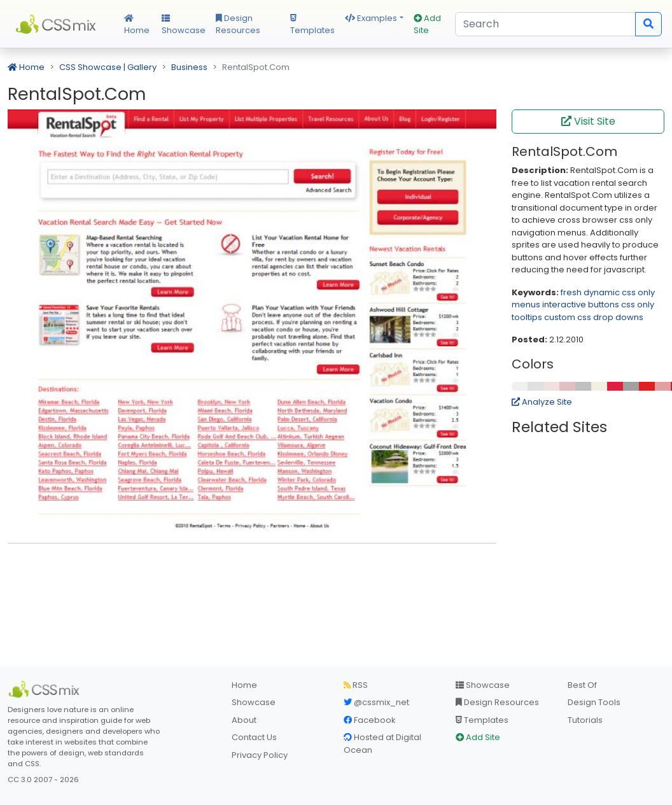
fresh (571, 292)
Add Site (427, 24)
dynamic (602, 292)
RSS (356, 685)
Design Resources (238, 24)
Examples (371, 18)
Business (189, 67)
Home (137, 25)
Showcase (184, 25)
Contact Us (254, 737)
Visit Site (588, 121)
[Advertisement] (252, 573)
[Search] (545, 24)
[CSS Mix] (46, 689)
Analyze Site (542, 402)
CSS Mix (58, 24)
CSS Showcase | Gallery (108, 67)
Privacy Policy (260, 755)
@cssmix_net (376, 702)
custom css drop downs (594, 317)
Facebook (370, 720)
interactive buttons (581, 304)
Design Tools (594, 702)
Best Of (582, 685)
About (244, 720)
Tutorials (585, 720)
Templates (312, 25)
